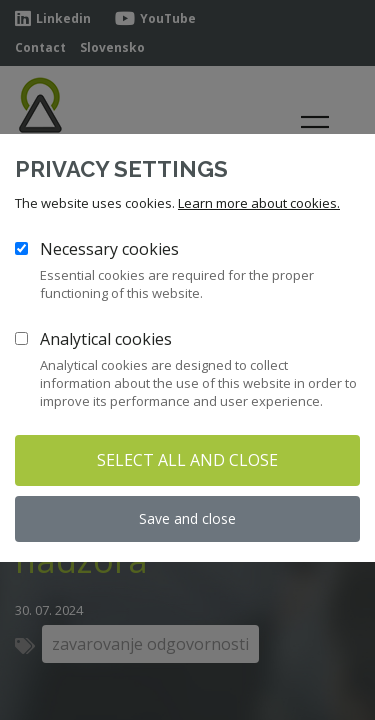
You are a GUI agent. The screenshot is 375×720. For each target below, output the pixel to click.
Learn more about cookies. (259, 203)
